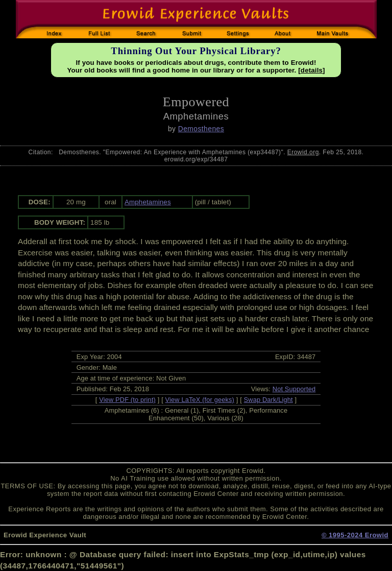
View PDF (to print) (127, 400)
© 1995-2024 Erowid (355, 535)
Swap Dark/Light (268, 400)
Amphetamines (148, 202)
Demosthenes (201, 129)
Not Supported (294, 389)
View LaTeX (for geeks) (200, 400)
